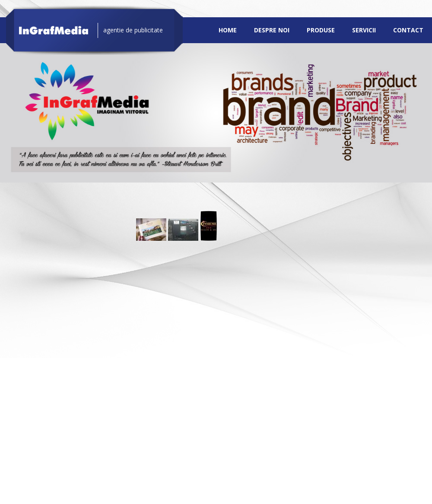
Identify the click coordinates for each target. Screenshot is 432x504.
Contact (408, 30)
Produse (321, 30)
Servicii (364, 30)
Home (228, 30)
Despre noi (272, 30)
